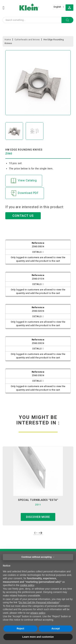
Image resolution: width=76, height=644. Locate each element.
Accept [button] (56, 629)
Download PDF (25, 193)
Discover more (38, 517)
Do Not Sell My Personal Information (39, 602)
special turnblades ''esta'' (38, 500)
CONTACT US (23, 216)
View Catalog (24, 181)
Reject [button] (20, 629)
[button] (69, 7)
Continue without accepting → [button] (38, 557)
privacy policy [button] (38, 613)
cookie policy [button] (27, 585)
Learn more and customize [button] (38, 637)
